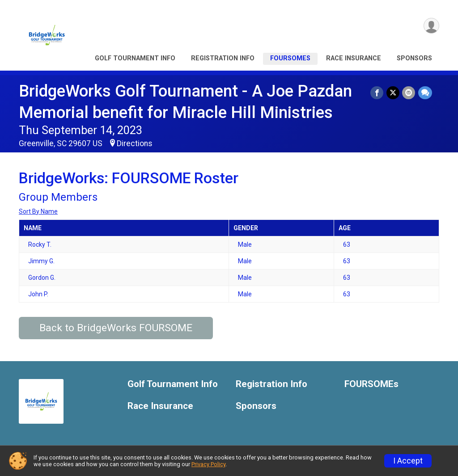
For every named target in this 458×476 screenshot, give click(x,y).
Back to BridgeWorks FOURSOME (116, 328)
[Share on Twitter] (393, 93)
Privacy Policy (208, 464)
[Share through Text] (425, 93)
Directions (135, 143)
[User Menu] (431, 26)
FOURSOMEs (290, 58)
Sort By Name (38, 211)
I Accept (408, 461)
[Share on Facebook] (378, 93)
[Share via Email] (409, 93)
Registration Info (223, 58)
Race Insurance (354, 58)
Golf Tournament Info (135, 58)
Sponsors (414, 58)
